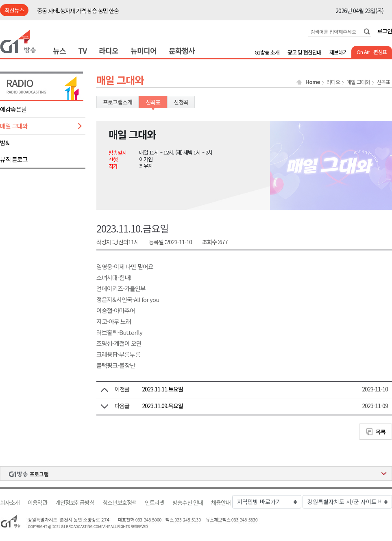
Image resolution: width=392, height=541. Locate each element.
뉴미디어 (144, 50)
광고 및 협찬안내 (304, 52)
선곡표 (383, 82)
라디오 (109, 50)
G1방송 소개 (267, 52)
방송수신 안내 (188, 503)
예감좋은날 (13, 109)
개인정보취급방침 (75, 503)
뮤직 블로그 (14, 159)
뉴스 (59, 50)
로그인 (385, 31)
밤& (5, 142)
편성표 (380, 52)
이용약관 (37, 503)
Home (313, 82)
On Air (363, 52)
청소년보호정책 (120, 503)
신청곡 (181, 102)
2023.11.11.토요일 (162, 389)
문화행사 (182, 50)
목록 (381, 432)
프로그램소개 (118, 102)
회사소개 (10, 503)
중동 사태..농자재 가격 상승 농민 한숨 (78, 11)
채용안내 (221, 503)
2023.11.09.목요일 (162, 406)
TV (82, 50)
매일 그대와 (14, 126)
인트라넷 (155, 503)
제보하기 (338, 52)
